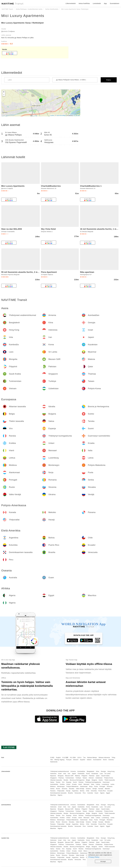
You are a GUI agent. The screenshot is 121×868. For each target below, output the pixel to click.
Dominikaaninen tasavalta (58, 793)
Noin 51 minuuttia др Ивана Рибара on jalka (17, 38)
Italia (93, 784)
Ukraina (88, 789)
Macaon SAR (69, 776)
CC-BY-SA (77, 115)
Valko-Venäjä (80, 789)
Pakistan (92, 776)
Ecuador (110, 791)
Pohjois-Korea (109, 778)
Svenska (111, 760)
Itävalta (66, 780)
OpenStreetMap (61, 115)
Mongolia (61, 776)
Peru (84, 793)
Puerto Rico (102, 791)
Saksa (52, 782)
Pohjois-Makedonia (72, 787)
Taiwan (85, 778)
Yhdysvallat (61, 791)
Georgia (103, 771)
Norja (91, 787)
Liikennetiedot (71, 3)
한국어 (80, 758)
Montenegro (61, 787)
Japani (74, 774)
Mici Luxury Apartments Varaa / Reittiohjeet (22, 23)
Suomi (75, 782)
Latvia (112, 784)
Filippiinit (84, 776)
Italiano (89, 760)
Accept (103, 861)
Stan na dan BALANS (12, 229)
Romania (110, 787)
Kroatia (74, 784)
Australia (90, 793)
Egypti (108, 793)
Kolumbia (94, 791)
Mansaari (86, 784)
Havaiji (68, 791)
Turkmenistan (70, 778)
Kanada (101, 789)
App (105, 3)
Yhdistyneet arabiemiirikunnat (60, 771)
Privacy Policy (94, 857)
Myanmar (53, 776)
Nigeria (60, 795)
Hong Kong (111, 771)
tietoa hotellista (84, 3)
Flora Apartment (49, 272)
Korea (88, 774)
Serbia (52, 789)
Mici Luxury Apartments (23, 16)
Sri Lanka (108, 774)
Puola (96, 787)
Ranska (81, 782)
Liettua (98, 784)
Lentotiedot (97, 3)
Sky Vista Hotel (48, 229)
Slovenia (64, 789)
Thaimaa (61, 778)
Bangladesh (91, 771)
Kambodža (81, 774)
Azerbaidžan (81, 771)
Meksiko (107, 789)
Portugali (102, 787)
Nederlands (54, 762)
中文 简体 (73, 758)
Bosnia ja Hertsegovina (77, 780)
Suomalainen (97, 760)
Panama (53, 791)
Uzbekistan (99, 778)
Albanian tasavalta (56, 780)
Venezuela (78, 793)
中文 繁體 (65, 758)
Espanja (69, 782)
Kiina (98, 771)
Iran (69, 774)
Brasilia (70, 793)
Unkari (68, 784)
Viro (63, 782)
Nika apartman (87, 272)
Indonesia (53, 774)
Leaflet (52, 115)
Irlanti (80, 784)
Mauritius (53, 795)
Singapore (53, 778)
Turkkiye (78, 778)
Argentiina (75, 791)
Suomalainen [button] (115, 3)
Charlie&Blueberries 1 (91, 186)
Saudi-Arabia (105, 776)
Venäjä (95, 789)
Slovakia (72, 789)
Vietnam (91, 778)
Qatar (98, 776)
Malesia (78, 776)
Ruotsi (58, 789)
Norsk (105, 760)
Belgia (88, 780)
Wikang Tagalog (59, 760)
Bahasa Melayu (92, 758)
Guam (97, 793)
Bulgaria (94, 780)
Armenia (73, 771)
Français (69, 760)
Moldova (53, 787)
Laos (101, 774)
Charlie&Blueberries (51, 186)
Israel (60, 774)
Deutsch (76, 760)
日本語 (52, 758)
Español (83, 760)
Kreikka (62, 784)
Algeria (102, 793)
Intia (65, 774)
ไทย (84, 758)
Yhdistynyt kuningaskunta (93, 782)
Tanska (58, 782)
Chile (88, 791)
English (58, 758)
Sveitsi (101, 780)
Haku (109, 80)
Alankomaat (84, 787)
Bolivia (82, 791)
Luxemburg (105, 784)
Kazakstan (95, 774)
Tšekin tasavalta (110, 780)
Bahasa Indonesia (104, 758)
